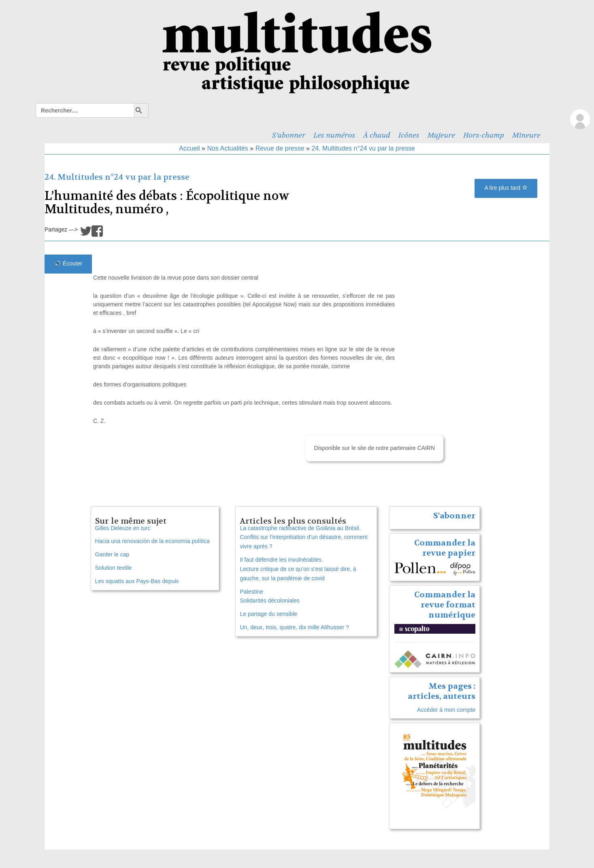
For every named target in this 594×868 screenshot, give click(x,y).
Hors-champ (484, 135)
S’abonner (289, 135)
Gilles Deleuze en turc (123, 528)
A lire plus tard (506, 188)
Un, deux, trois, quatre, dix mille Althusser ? (294, 627)
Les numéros (334, 135)
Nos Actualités (227, 148)
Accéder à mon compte (446, 710)
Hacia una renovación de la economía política (152, 541)
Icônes (409, 135)
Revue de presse (280, 148)
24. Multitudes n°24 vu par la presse (363, 148)
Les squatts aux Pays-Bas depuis (137, 581)
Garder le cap (112, 554)
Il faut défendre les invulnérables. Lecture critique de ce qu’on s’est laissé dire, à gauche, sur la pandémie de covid (298, 569)
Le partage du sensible (268, 614)
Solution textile (114, 568)
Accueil (189, 148)
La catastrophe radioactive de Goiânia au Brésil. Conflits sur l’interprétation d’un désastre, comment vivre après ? (303, 537)
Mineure (526, 135)
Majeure (441, 135)
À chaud (377, 135)
